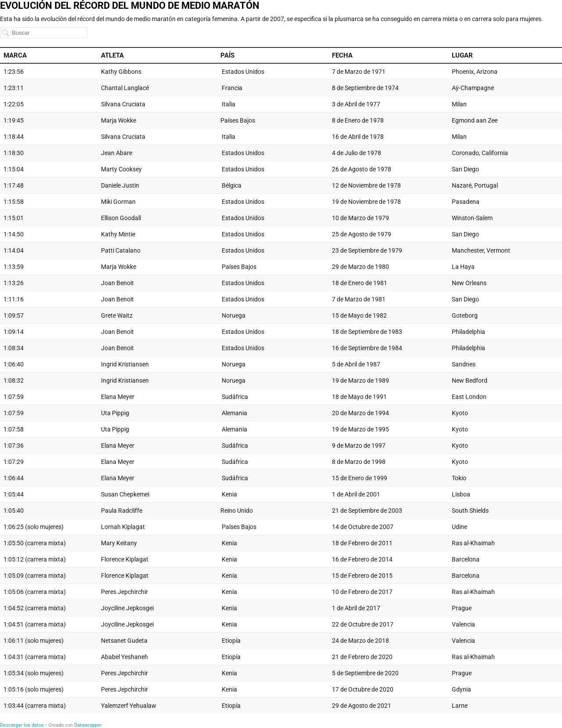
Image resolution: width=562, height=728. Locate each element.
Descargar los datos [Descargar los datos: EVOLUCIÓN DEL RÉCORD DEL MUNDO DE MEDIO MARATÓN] (22, 725)
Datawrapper (88, 725)
